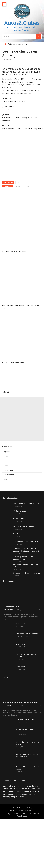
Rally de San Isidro (20, 534)
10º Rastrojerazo (19, 511)
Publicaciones (9, 470)
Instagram (31, 837)
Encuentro (26, 186)
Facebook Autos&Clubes (14, 837)
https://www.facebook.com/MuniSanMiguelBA (23, 128)
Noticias (7, 465)
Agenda (19, 183)
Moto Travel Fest (19, 519)
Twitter (11, 839)
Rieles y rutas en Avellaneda (23, 526)
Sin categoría (9, 475)
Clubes (7, 456)
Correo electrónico (25, 839)
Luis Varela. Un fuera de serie (27, 634)
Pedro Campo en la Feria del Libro (21, 44)
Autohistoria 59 (11, 607)
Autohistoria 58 (21, 624)
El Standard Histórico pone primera (26, 573)
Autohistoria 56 (21, 667)
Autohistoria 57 (21, 644)
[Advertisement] (22, 419)
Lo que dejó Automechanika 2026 (25, 542)
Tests (6, 479)
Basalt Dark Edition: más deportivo (21, 725)
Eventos (7, 461)
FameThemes (22, 845)
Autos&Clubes (22, 23)
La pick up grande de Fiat (25, 742)
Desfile (18, 186)
